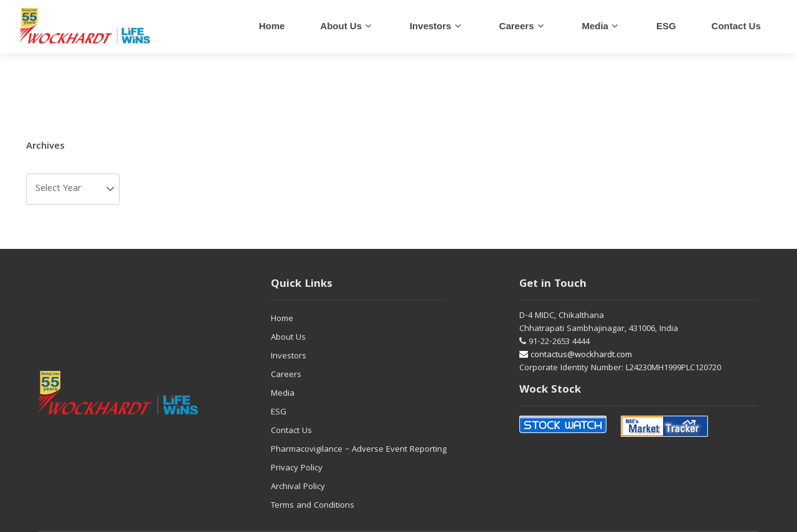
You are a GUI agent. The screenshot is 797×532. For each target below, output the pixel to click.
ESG (666, 26)
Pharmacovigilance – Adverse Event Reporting (359, 450)
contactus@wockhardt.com (576, 355)
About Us (341, 26)
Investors (431, 26)
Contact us (736, 26)
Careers (286, 375)
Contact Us (291, 431)
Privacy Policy (297, 469)
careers (517, 26)
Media (595, 26)
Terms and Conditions (313, 506)
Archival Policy (298, 487)
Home (272, 26)
